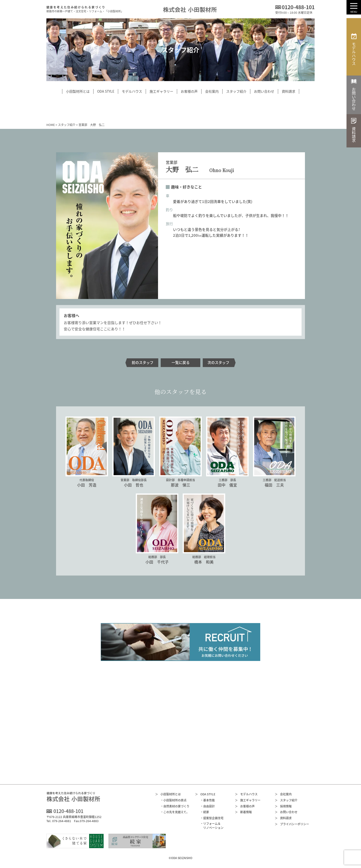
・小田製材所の (173, 800)
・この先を (175, 812)
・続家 (205, 812)
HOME (51, 125)
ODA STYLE (205, 794)
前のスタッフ (143, 362)
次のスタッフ (218, 362)
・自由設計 (208, 806)
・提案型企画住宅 (212, 818)
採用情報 (283, 806)
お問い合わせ (286, 812)
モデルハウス (246, 794)
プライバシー (292, 824)
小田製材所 (168, 794)
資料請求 (283, 818)
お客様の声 (245, 806)
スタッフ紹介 (67, 125)
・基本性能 (208, 800)
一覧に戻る (181, 362)
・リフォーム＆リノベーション (212, 826)
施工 (248, 800)
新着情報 (243, 812)
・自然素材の (175, 806)
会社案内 (283, 794)
